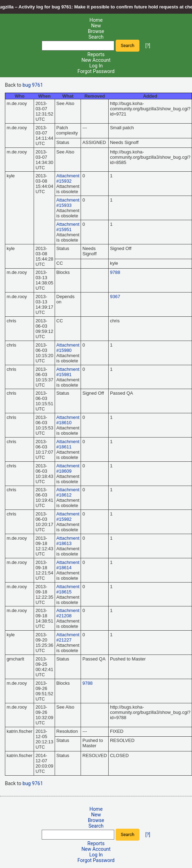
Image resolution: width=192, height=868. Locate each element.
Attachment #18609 (68, 468)
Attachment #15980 (68, 348)
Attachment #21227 (68, 637)
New (96, 26)
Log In (96, 66)
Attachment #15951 (68, 227)
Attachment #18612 (68, 492)
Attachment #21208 (68, 613)
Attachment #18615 (68, 589)
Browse (96, 31)
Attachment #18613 (68, 541)
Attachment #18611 (68, 444)
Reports (96, 54)
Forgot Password (96, 71)
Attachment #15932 (68, 178)
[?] (148, 45)
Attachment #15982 (68, 517)
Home (96, 20)
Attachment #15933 (68, 203)
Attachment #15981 (68, 372)
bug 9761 (33, 85)
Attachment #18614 (68, 565)
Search (96, 37)
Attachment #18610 (68, 420)
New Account (96, 60)
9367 (115, 297)
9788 (115, 272)
